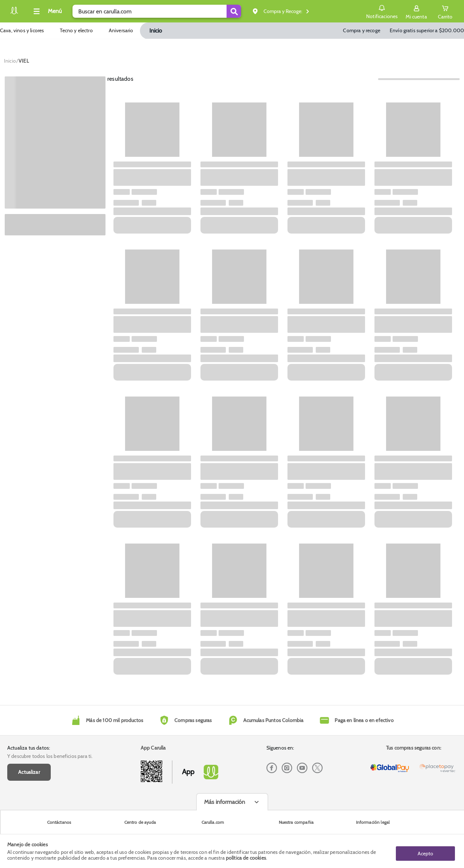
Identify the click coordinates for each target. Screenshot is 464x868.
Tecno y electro (76, 30)
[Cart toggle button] (444, 11)
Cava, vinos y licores (22, 30)
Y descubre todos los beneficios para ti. (50, 756)
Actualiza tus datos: (29, 748)
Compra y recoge (361, 30)
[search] (157, 11)
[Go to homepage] (10, 61)
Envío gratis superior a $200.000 (427, 30)
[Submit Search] (234, 11)
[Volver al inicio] (14, 13)
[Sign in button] (415, 11)
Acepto (425, 851)
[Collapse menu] (46, 11)
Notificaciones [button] (380, 11)
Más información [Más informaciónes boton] (225, 802)
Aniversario (121, 30)
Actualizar (29, 772)
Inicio (156, 31)
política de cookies (246, 858)
